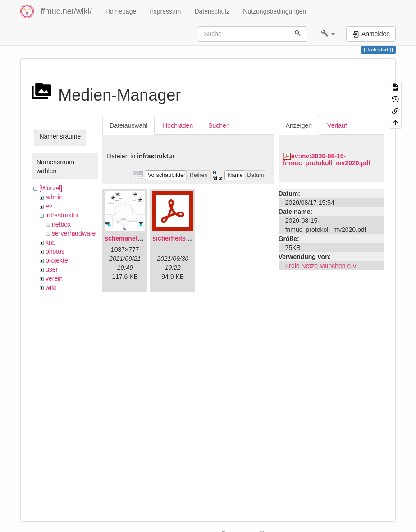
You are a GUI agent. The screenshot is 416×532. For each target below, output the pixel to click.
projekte (57, 260)
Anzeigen (299, 125)
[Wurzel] (51, 188)
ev (49, 206)
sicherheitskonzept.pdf (187, 238)
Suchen (219, 125)
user (52, 269)
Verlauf (337, 125)
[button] (328, 34)
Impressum (165, 11)
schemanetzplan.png (136, 238)
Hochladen (178, 125)
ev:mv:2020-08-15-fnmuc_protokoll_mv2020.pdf (327, 160)
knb (51, 242)
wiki (51, 287)
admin (54, 197)
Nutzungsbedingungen (274, 11)
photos (55, 251)
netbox (61, 224)
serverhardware (74, 233)
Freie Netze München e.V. (322, 266)
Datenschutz (212, 11)
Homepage (121, 11)
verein (54, 278)
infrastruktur (62, 215)
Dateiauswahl (128, 125)
